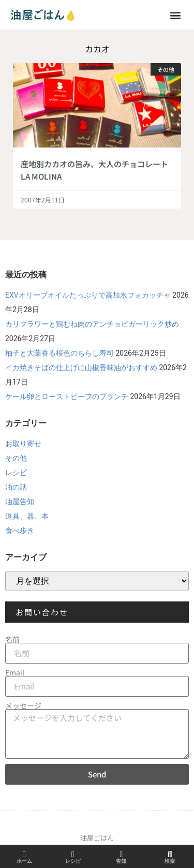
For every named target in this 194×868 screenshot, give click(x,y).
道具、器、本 (27, 516)
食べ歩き (20, 531)
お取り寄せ (23, 444)
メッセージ (23, 705)
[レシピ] (73, 855)
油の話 (16, 487)
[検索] (170, 855)
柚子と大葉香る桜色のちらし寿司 (59, 353)
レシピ (16, 473)
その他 (16, 458)
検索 (170, 861)
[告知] (121, 855)
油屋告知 (20, 502)
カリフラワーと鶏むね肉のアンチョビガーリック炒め (92, 324)
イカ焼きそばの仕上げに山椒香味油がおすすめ (81, 367)
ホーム (24, 861)
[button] (175, 15)
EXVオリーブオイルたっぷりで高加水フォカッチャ (88, 295)
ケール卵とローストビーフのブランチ (67, 396)
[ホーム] (24, 855)
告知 (121, 861)
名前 (12, 639)
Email (15, 672)
